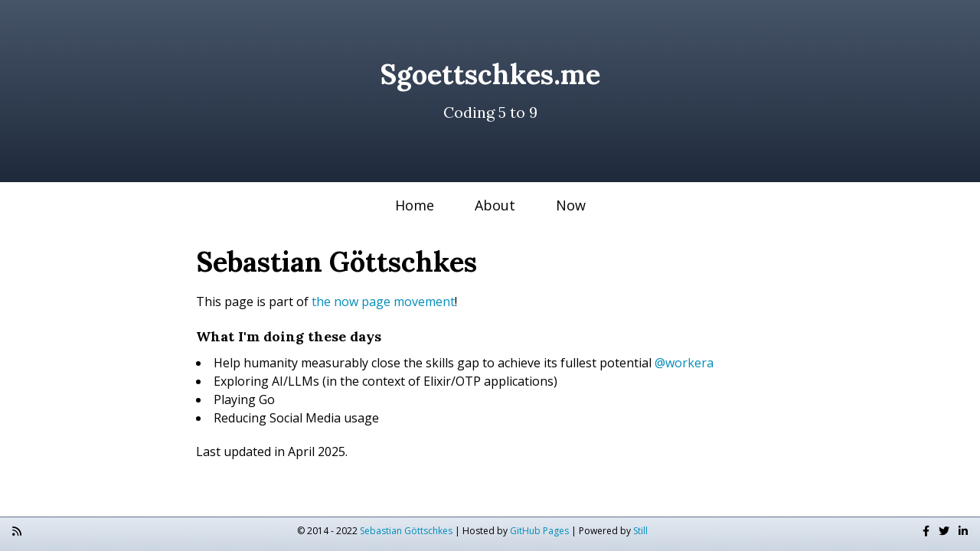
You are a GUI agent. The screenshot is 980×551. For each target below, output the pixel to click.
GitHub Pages (539, 531)
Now (571, 205)
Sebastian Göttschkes (406, 531)
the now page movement (383, 302)
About (495, 205)
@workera (684, 363)
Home (415, 205)
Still (640, 531)
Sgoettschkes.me (490, 74)
